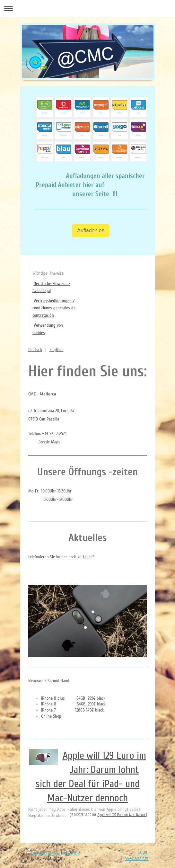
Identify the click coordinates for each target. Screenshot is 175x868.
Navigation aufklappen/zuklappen (87, 9)
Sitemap (72, 852)
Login (143, 852)
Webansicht (137, 858)
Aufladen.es (91, 230)
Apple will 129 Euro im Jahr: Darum (122, 815)
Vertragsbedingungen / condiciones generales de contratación (54, 308)
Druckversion (44, 852)
